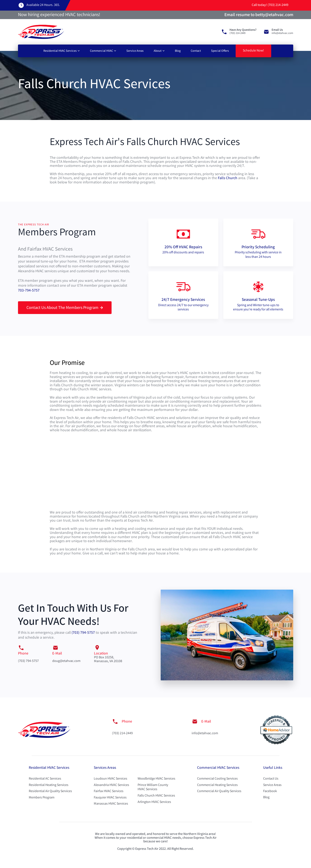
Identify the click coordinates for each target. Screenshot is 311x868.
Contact (196, 51)
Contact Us (271, 779)
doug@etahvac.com (66, 661)
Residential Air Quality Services (50, 791)
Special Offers (220, 51)
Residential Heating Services (49, 785)
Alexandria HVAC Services (111, 785)
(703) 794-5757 (83, 633)
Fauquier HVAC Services (110, 798)
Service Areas (135, 51)
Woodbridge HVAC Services (156, 779)
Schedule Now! (253, 51)
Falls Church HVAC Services (156, 796)
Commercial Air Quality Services (219, 791)
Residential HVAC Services (60, 51)
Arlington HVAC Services (154, 802)
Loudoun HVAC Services (111, 779)
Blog (178, 51)
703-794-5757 (29, 291)
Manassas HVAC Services (111, 804)
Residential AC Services (45, 779)
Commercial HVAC (102, 51)
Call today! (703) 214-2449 (270, 5)
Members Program (42, 798)
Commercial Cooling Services (217, 779)
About (158, 51)
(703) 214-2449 (122, 733)
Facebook (270, 791)
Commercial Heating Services (217, 785)
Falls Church (228, 178)
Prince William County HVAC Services (153, 787)
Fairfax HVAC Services (109, 791)
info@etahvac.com (205, 733)
